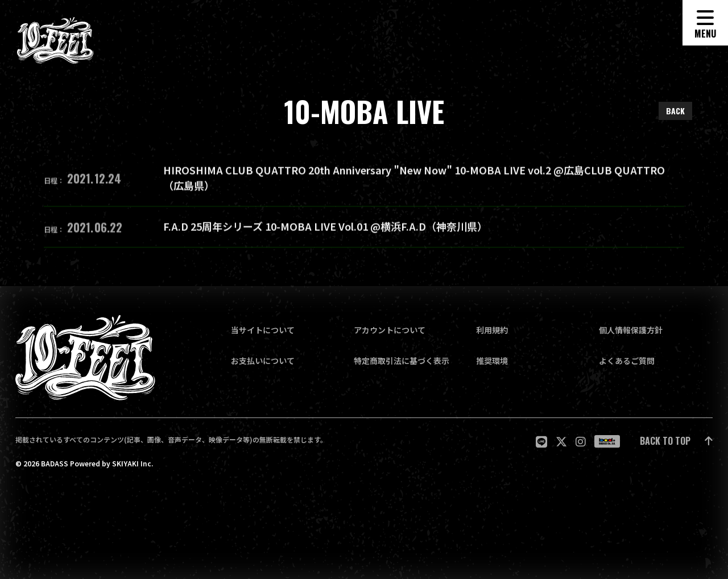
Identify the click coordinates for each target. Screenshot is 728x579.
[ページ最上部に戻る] (676, 442)
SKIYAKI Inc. (133, 464)
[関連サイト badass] (607, 441)
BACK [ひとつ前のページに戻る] (675, 111)
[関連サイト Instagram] (581, 442)
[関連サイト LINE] (541, 442)
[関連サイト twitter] (561, 442)
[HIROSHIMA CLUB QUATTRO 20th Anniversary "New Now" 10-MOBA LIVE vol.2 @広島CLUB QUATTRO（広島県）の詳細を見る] (364, 183)
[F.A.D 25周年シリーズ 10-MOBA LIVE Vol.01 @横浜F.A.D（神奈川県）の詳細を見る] (364, 231)
